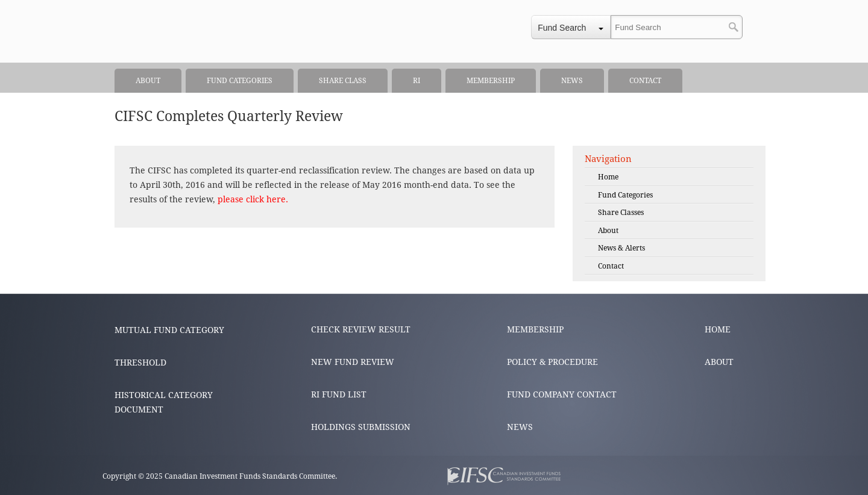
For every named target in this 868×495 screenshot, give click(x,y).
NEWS (520, 427)
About (608, 231)
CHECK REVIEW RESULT (361, 329)
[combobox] (571, 27)
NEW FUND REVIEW (353, 362)
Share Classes (621, 213)
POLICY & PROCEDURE (552, 362)
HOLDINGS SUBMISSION (361, 427)
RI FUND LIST (339, 394)
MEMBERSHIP (535, 329)
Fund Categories (625, 195)
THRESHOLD (140, 363)
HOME (718, 329)
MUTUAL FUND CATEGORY (169, 330)
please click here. (253, 199)
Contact (611, 266)
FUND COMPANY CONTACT (562, 394)
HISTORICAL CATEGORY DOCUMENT (164, 402)
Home (608, 177)
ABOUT (719, 362)
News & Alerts (621, 248)
